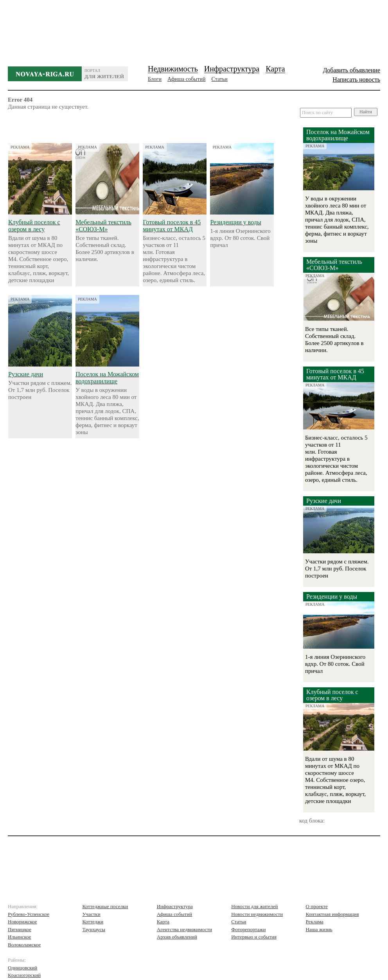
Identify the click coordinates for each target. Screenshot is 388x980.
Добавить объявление (351, 70)
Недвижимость (173, 69)
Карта (275, 69)
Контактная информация (332, 914)
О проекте (317, 906)
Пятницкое (20, 929)
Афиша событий (186, 79)
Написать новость (356, 80)
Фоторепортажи (248, 929)
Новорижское (22, 922)
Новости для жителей (254, 906)
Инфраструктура (232, 69)
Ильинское (20, 937)
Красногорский (24, 975)
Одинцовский (22, 968)
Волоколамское (24, 945)
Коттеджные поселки (105, 906)
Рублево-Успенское (29, 914)
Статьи (220, 79)
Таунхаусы (94, 929)
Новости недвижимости (257, 914)
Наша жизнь (319, 929)
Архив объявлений (177, 937)
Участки (91, 914)
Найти (366, 112)
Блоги (155, 79)
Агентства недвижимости (184, 929)
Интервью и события (254, 937)
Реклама (315, 922)
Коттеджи (93, 922)
